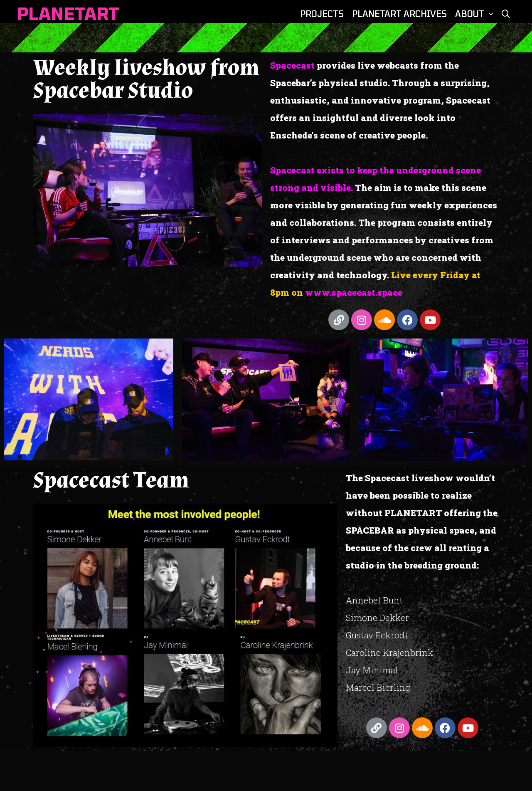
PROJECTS (322, 14)
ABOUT (476, 14)
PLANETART (68, 13)
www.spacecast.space (353, 292)
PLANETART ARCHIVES (399, 14)
